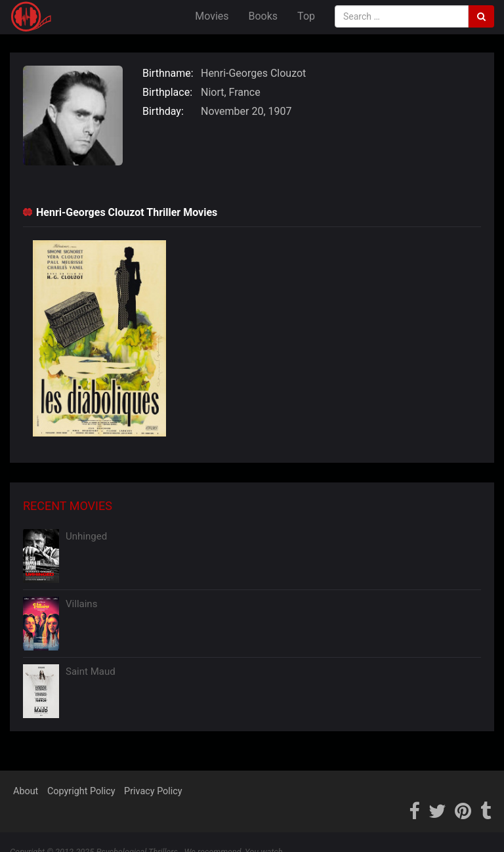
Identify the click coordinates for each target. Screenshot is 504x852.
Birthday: (163, 111)
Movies (212, 16)
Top (306, 16)
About (26, 791)
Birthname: (168, 73)
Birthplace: (167, 92)
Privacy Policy (153, 791)
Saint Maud (91, 671)
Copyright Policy (81, 791)
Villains (81, 604)
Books (263, 16)
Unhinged (86, 536)
